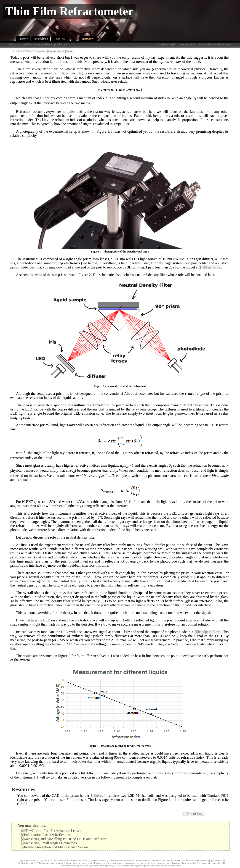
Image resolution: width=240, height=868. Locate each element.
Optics (68, 51)
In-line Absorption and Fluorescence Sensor (54, 847)
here (96, 796)
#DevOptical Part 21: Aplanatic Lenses (51, 831)
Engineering (53, 51)
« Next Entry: (36, 45)
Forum (59, 39)
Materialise (210, 267)
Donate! (88, 39)
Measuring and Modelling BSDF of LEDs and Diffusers (63, 839)
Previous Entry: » (196, 45)
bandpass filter (207, 632)
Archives (41, 39)
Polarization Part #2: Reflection (45, 835)
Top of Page (193, 814)
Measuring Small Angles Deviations (49, 843)
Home (23, 39)
